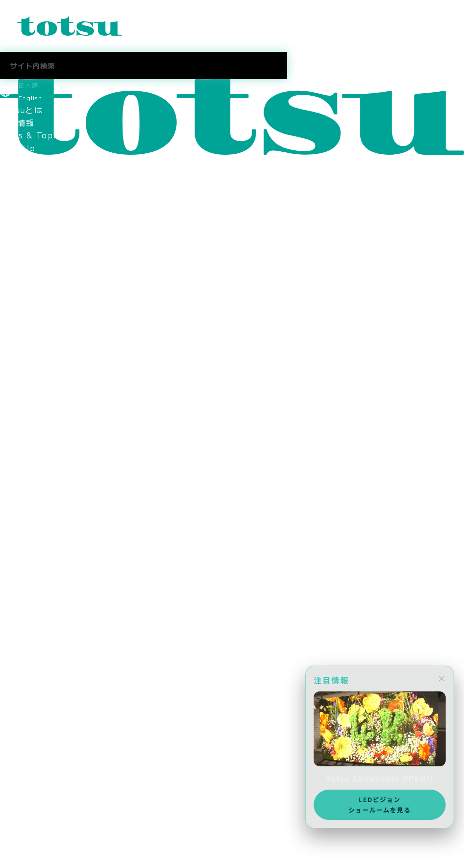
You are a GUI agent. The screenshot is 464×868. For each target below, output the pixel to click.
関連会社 (17, 376)
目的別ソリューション (43, 186)
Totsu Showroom (37, 275)
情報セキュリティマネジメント (60, 414)
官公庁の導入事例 (34, 249)
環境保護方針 (26, 439)
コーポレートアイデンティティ (60, 351)
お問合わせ (21, 823)
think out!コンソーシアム (53, 402)
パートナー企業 (30, 389)
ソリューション (30, 160)
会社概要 (17, 325)
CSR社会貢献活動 (35, 465)
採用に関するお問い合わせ (51, 592)
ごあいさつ (21, 300)
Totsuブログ (26, 605)
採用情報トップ (30, 529)
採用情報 (17, 478)
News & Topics (33, 135)
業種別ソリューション (43, 173)
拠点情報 (17, 338)
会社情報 (17, 287)
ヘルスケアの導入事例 (43, 262)
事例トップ (21, 211)
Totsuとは (21, 110)
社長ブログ (21, 618)
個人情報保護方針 (34, 427)
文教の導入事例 (30, 224)
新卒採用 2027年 (37, 735)
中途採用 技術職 (34, 566)
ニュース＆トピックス (43, 836)
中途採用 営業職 (34, 554)
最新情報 (17, 123)
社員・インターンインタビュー (60, 579)
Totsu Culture (31, 630)
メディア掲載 (26, 503)
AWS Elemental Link (45, 643)
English (30, 97)
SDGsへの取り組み (37, 452)
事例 (9, 198)
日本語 (28, 85)
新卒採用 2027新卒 (41, 541)
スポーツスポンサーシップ (51, 491)
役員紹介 (17, 312)
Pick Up (18, 148)
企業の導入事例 (30, 237)
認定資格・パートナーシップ (56, 364)
